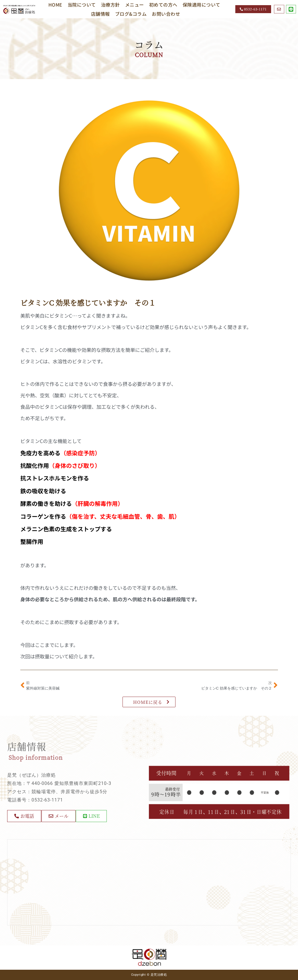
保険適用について (202, 5)
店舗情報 (100, 14)
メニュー (135, 5)
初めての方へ (163, 5)
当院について (82, 5)
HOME (55, 5)
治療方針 (110, 5)
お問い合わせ (166, 14)
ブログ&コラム (131, 14)
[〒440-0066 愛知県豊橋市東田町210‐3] (149, 882)
